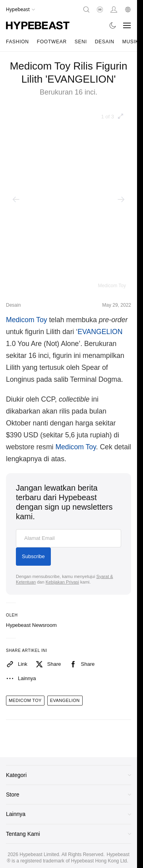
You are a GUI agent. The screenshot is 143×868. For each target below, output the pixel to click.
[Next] (121, 199)
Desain (105, 42)
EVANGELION (100, 332)
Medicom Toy (27, 320)
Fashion (17, 42)
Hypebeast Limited (39, 854)
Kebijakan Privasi (62, 582)
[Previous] (16, 199)
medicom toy (25, 700)
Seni (81, 42)
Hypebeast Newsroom (31, 625)
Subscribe (33, 556)
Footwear (52, 42)
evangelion (65, 700)
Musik (131, 42)
